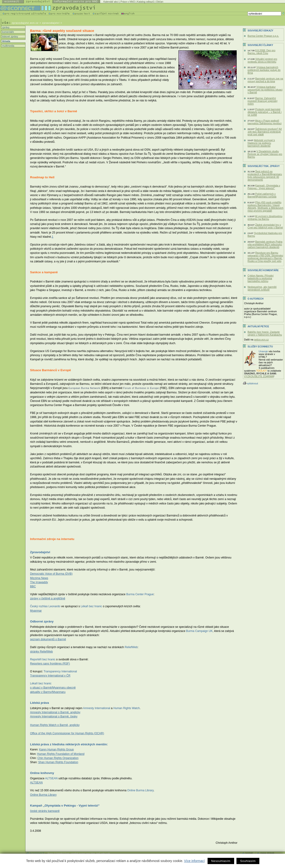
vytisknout (250, 383)
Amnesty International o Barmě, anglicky (55, 712)
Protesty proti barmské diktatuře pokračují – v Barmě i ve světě (265, 112)
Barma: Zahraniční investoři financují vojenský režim (262, 101)
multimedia (8, 46)
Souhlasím (248, 861)
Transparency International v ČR (50, 676)
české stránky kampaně (45, 811)
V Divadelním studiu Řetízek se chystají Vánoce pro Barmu (265, 154)
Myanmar (36, 611)
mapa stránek (267, 853)
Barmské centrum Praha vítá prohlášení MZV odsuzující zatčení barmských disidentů (265, 244)
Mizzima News (39, 578)
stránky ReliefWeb (41, 652)
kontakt (249, 853)
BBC (33, 586)
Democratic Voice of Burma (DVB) (51, 574)
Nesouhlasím (221, 861)
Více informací (194, 861)
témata (6, 41)
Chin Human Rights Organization (58, 758)
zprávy (5, 27)
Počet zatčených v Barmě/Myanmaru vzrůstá (262, 195)
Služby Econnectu (260, 347)
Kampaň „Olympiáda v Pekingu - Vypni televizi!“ (264, 187)
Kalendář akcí (111, 2)
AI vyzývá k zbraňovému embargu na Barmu (265, 218)
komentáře (8, 32)
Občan (160, 2)
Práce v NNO (128, 2)
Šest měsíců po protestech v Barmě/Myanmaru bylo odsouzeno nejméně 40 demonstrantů (265, 176)
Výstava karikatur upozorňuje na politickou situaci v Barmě (265, 90)
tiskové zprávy (10, 36)
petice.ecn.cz (261, 340)
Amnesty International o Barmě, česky (54, 716)
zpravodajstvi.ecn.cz (25, 23)
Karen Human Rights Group (56, 750)
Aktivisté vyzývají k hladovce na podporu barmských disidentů (261, 143)
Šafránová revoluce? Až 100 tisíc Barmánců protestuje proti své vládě (265, 132)
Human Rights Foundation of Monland (61, 754)
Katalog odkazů (146, 2)
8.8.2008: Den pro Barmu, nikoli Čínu (261, 52)
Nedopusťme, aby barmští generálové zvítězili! (262, 288)
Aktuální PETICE (258, 326)
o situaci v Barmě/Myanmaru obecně (53, 688)
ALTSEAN (36, 783)
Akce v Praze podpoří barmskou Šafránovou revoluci (265, 122)
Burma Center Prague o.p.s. (263, 36)
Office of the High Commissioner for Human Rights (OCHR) (67, 733)
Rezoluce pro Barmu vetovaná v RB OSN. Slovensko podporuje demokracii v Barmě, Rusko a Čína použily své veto (265, 257)
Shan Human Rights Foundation (58, 762)
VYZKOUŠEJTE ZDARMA (259, 376)
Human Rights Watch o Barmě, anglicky (55, 725)
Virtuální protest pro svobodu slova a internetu (262, 60)
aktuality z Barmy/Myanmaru (48, 692)
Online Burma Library (43, 795)
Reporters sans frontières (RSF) (50, 664)
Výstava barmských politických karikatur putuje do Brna (264, 70)
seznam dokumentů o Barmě (48, 639)
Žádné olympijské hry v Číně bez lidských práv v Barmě (265, 226)
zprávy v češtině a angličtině (48, 598)
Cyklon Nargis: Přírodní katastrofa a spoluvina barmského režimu (260, 278)
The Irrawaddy (39, 582)
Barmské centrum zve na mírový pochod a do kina (265, 80)
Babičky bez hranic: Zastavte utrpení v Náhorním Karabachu (265, 333)
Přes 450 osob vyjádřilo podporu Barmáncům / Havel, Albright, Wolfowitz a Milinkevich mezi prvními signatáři (265, 206)
